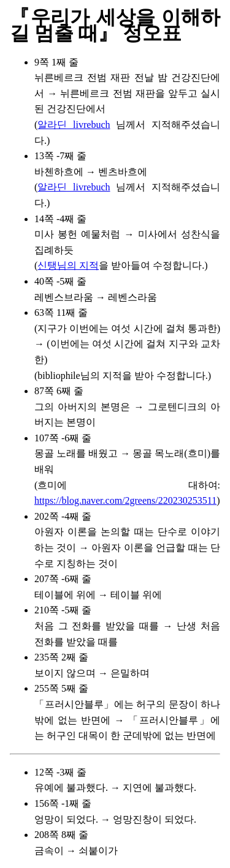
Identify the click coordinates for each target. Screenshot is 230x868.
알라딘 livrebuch (74, 125)
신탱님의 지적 (68, 265)
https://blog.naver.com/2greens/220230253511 (125, 500)
